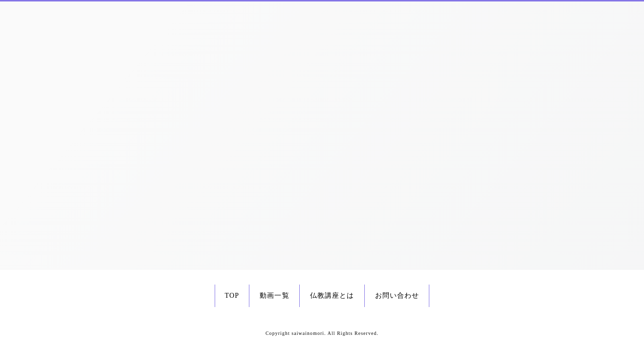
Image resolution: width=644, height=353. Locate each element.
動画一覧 (274, 296)
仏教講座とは (332, 296)
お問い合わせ (397, 296)
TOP (232, 296)
